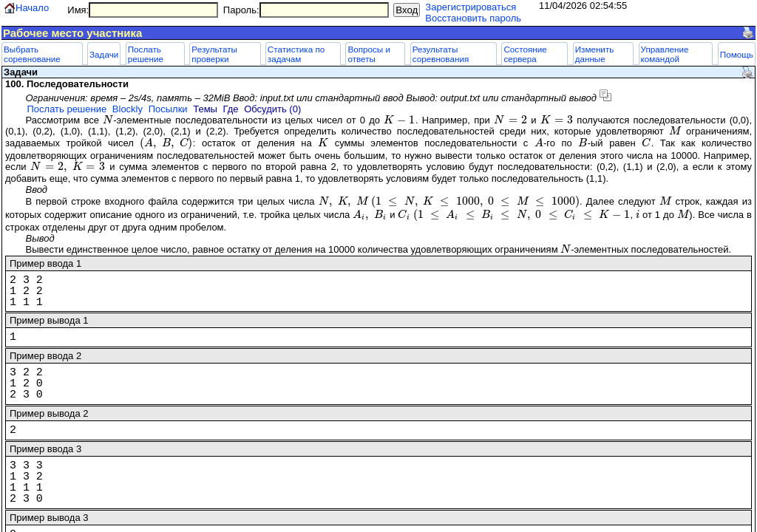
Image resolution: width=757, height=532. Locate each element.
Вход (407, 10)
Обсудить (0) (272, 109)
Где (231, 109)
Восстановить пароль (473, 18)
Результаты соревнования (441, 54)
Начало (32, 8)
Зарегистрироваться (471, 7)
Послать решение (146, 54)
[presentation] (108, 120)
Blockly (128, 109)
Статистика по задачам (296, 54)
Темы (205, 109)
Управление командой (665, 54)
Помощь (737, 54)
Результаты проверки (214, 54)
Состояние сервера (525, 54)
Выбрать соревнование (32, 54)
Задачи (104, 54)
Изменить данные (595, 54)
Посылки (168, 109)
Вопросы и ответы (369, 54)
